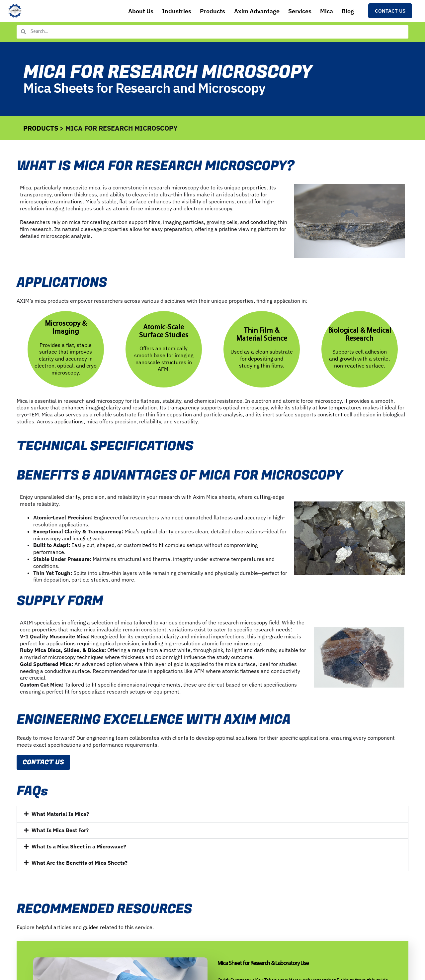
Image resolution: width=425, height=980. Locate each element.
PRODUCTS (41, 128)
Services (294, 11)
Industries (163, 11)
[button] (212, 816)
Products (201, 11)
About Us (125, 11)
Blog (347, 11)
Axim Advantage (247, 11)
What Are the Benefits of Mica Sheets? (80, 864)
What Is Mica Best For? (60, 832)
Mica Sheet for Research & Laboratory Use (263, 965)
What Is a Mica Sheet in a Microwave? (79, 848)
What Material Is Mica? (60, 816)
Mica (323, 11)
